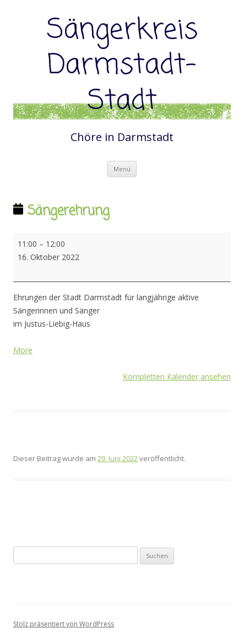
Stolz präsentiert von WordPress (64, 624)
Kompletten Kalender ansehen (177, 377)
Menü (122, 169)
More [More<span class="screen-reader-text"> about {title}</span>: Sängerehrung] (23, 350)
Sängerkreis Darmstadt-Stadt (122, 66)
